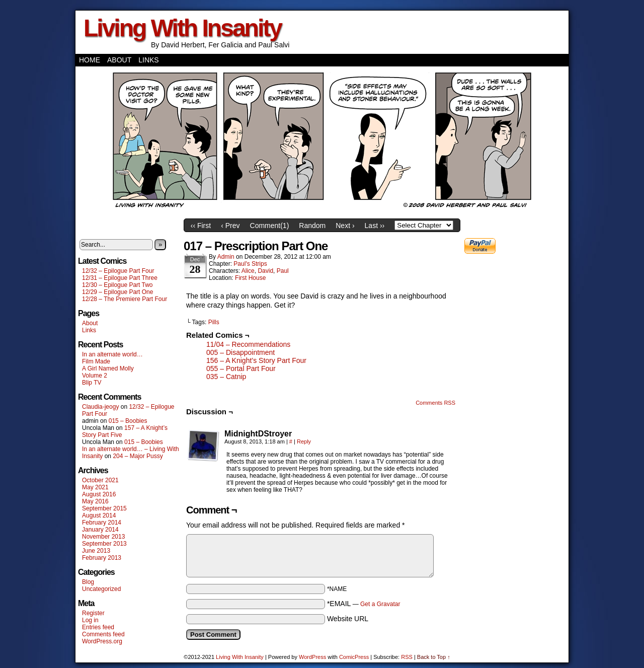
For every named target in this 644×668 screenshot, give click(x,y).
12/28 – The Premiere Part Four (125, 299)
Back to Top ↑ (434, 657)
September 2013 (104, 544)
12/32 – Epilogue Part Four (118, 271)
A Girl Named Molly (108, 368)
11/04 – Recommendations (248, 344)
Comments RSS (435, 403)
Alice (248, 271)
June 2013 (96, 551)
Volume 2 (95, 376)
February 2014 (102, 523)
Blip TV (92, 383)
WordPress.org (102, 641)
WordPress (312, 657)
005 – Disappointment (240, 352)
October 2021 (100, 480)
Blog (88, 582)
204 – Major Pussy (138, 456)
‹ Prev (230, 226)
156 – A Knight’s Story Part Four (256, 360)
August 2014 (99, 515)
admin (226, 257)
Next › (345, 226)
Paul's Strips (250, 264)
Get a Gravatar (380, 604)
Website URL (348, 619)
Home (90, 60)
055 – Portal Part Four (241, 368)
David (265, 271)
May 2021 (95, 487)
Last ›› (375, 226)
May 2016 (95, 501)
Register (93, 613)
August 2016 (99, 494)
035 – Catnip (226, 377)
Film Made (96, 361)
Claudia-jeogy (100, 407)
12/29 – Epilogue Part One (117, 292)
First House (250, 278)
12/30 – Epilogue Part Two (117, 285)
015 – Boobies (128, 421)
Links (148, 60)
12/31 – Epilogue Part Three (120, 278)
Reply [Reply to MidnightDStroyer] (304, 441)
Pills (214, 322)
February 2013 (102, 558)
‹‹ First (201, 226)
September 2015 (104, 508)
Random (312, 226)
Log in (90, 620)
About (119, 60)
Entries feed (98, 627)
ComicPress (354, 657)
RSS (407, 657)
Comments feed (103, 634)
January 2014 (100, 530)
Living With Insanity (182, 28)
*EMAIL (364, 604)
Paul (283, 271)
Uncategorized (101, 589)
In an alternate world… (112, 354)
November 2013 (103, 537)
